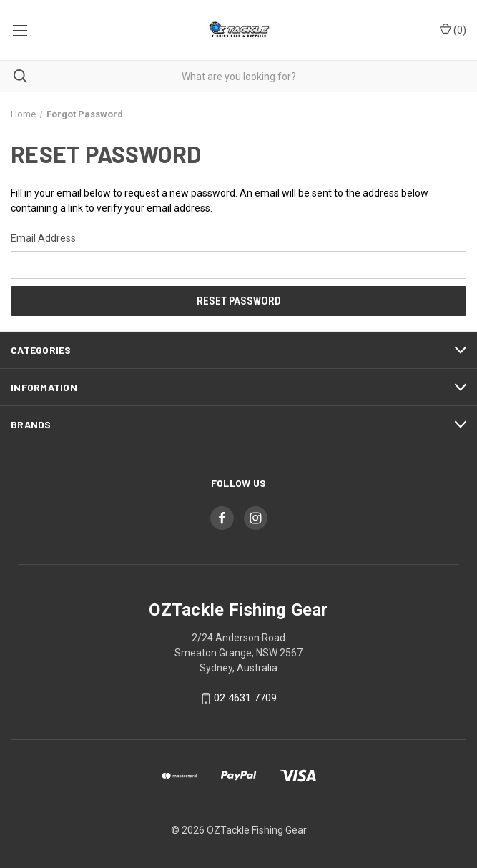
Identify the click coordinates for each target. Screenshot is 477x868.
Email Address (43, 238)
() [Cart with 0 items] (453, 29)
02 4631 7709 (245, 699)
